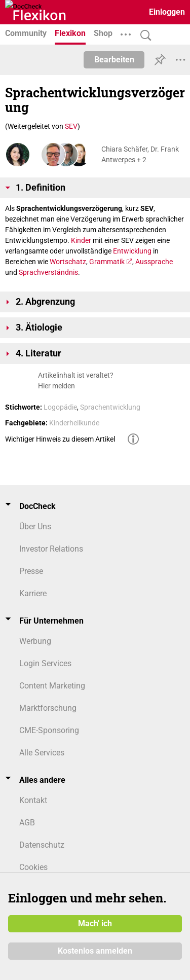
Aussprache (154, 262)
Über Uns (35, 527)
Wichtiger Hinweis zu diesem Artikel (60, 439)
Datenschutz (42, 845)
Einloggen (167, 12)
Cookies (33, 867)
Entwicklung (132, 251)
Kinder (81, 240)
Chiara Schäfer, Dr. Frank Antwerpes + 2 (140, 154)
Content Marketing (52, 686)
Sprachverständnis (48, 272)
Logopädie (60, 407)
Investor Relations (51, 549)
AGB (27, 823)
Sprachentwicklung (110, 407)
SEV (71, 126)
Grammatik (107, 262)
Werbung (35, 641)
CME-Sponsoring (49, 730)
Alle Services (42, 753)
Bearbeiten (114, 60)
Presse (31, 571)
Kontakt (33, 800)
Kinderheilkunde (74, 423)
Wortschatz (68, 262)
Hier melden (56, 386)
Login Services (45, 663)
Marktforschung (48, 708)
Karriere (33, 593)
